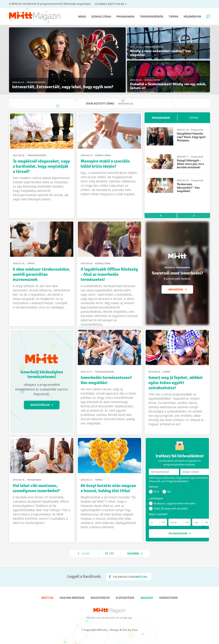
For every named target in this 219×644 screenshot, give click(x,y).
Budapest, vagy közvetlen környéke (175, 503)
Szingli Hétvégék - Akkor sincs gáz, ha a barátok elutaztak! (190, 164)
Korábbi (133, 554)
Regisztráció (100, 598)
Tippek (174, 16)
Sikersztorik (168, 598)
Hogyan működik (72, 598)
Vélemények (192, 16)
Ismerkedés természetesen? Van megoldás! (106, 380)
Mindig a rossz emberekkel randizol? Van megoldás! (160, 53)
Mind (82, 16)
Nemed (153, 487)
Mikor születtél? (158, 514)
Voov (135, 630)
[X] (132, 104)
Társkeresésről (152, 16)
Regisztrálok (40, 405)
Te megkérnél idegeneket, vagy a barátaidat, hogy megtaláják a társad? (41, 166)
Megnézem (176, 290)
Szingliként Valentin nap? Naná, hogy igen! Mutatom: (191, 137)
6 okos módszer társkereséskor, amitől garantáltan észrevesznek (42, 274)
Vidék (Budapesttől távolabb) (171, 508)
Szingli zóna (101, 16)
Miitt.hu (47, 598)
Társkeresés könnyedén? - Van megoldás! (188, 188)
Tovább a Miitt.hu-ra (109, 4)
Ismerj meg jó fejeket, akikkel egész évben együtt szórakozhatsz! (175, 383)
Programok (125, 16)
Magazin (147, 598)
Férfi (156, 492)
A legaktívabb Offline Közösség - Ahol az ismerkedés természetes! (109, 274)
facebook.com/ (130, 577)
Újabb (85, 554)
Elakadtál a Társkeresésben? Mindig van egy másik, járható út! (168, 86)
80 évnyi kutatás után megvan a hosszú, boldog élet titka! (108, 488)
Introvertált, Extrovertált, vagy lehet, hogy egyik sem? (63, 87)
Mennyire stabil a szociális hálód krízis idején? (105, 164)
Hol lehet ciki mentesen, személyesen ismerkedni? (36, 488)
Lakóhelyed (156, 499)
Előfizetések (125, 598)
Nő (169, 492)
